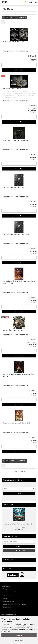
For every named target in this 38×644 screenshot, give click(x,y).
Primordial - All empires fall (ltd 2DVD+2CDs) (16, 234)
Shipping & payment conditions (11, 601)
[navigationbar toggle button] (36, 2)
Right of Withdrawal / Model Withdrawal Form (15, 604)
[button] (3, 17)
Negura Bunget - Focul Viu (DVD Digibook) (16, 140)
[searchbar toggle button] (26, 2)
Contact (5, 598)
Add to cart (19, 70)
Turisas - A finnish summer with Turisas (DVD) (17, 423)
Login (19, 493)
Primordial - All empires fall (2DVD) (13, 187)
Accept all (19, 635)
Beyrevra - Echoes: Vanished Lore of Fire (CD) (19, 524)
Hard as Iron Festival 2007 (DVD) (13, 88)
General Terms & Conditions (10, 592)
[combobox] (13, 17)
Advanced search (19, 551)
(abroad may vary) (23, 51)
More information (19, 640)
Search (19, 546)
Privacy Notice (7, 631)
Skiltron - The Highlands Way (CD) (13, 330)
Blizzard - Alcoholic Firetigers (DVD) (14, 42)
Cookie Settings (7, 607)
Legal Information (8, 595)
